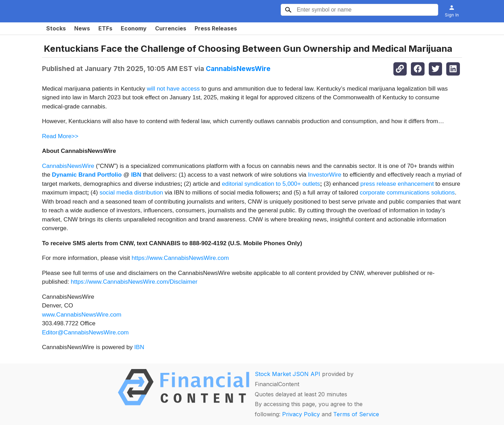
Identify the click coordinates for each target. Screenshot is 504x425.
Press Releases (216, 28)
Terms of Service (356, 414)
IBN (139, 347)
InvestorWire (325, 175)
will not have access (173, 89)
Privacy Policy (301, 414)
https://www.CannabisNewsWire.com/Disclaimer (134, 282)
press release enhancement (397, 184)
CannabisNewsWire (238, 69)
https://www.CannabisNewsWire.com (180, 258)
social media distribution (131, 193)
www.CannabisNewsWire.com (82, 315)
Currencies (171, 28)
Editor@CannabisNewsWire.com (85, 332)
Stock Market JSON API (288, 374)
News (82, 28)
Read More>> (60, 136)
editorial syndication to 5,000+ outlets (271, 184)
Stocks (56, 28)
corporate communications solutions (407, 193)
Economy (134, 28)
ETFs (105, 28)
